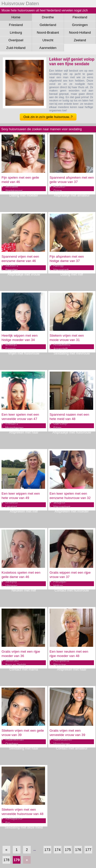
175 (68, 850)
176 (78, 850)
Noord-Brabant (48, 32)
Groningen (80, 25)
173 (47, 850)
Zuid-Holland (16, 48)
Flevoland (80, 17)
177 (88, 850)
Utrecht (48, 40)
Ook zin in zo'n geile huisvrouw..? (48, 117)
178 (6, 860)
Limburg (16, 32)
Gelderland (48, 25)
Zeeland (80, 40)
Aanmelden (48, 48)
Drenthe (48, 17)
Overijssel (16, 40)
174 (57, 850)
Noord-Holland (80, 32)
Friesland (16, 25)
